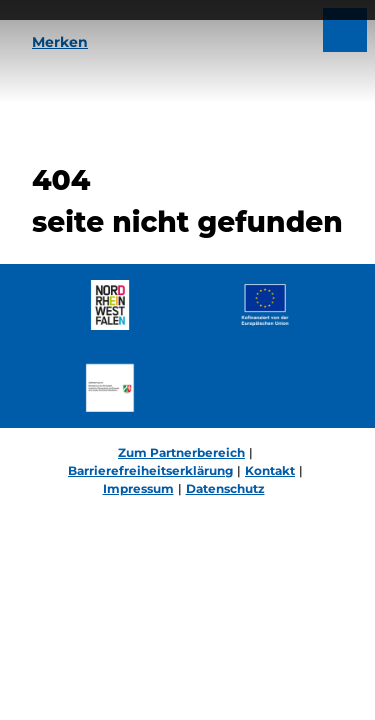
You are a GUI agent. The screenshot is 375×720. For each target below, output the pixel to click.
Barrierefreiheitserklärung (150, 470)
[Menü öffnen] (345, 30)
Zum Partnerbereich (181, 452)
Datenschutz (225, 488)
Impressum (138, 488)
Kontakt (270, 470)
